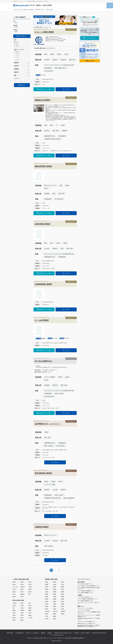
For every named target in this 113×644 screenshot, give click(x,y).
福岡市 (30, 589)
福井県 (55, 582)
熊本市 (30, 592)
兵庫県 (55, 606)
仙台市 (14, 584)
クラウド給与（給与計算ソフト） (85, 597)
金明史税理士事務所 (43, 224)
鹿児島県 (63, 611)
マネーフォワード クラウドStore (85, 608)
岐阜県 (55, 589)
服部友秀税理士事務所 (43, 166)
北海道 (47, 582)
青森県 (47, 584)
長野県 (55, 587)
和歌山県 (55, 611)
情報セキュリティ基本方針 (32, 633)
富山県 (47, 619)
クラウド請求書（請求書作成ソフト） (86, 591)
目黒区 (22, 606)
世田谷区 (22, 610)
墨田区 (14, 618)
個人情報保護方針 (20, 633)
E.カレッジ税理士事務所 (44, 32)
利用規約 (50, 633)
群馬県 (47, 602)
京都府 (55, 602)
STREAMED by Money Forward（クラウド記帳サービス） (89, 619)
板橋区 (30, 608)
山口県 (62, 584)
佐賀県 (62, 599)
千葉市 (14, 589)
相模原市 (22, 594)
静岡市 (14, 597)
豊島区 (22, 620)
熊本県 (62, 606)
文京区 (14, 613)
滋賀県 (55, 599)
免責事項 (43, 633)
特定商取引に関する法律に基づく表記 (63, 633)
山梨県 (55, 584)
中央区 (14, 606)
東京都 (47, 609)
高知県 (62, 594)
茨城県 (47, 597)
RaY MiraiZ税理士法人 (44, 361)
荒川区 (30, 606)
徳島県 (62, 587)
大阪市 (22, 592)
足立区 (30, 613)
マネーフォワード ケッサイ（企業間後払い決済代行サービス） (89, 613)
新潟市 (22, 582)
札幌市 (14, 582)
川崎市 (14, 594)
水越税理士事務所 (42, 527)
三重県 (55, 597)
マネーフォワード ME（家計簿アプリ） (87, 621)
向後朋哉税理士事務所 (43, 284)
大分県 (62, 609)
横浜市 (14, 592)
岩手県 (47, 587)
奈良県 (55, 609)
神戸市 (22, 597)
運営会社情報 (10, 633)
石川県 (47, 616)
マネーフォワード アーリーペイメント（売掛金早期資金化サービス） (89, 616)
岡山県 (55, 619)
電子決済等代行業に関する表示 (99, 633)
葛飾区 (30, 615)
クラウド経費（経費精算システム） (86, 593)
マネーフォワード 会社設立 (84, 610)
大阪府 (55, 604)
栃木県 (47, 599)
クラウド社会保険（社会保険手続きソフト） (88, 599)
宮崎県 (62, 604)
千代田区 (15, 603)
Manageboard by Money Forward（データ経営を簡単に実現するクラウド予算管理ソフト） (89, 626)
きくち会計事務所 (42, 320)
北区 (29, 603)
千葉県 (47, 606)
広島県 (62, 582)
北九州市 (30, 587)
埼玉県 (47, 604)
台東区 (14, 615)
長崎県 (62, 602)
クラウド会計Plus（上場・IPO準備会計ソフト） (89, 586)
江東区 (14, 620)
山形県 (47, 592)
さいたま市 (15, 587)
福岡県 (62, 597)
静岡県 (55, 592)
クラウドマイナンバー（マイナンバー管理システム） (89, 603)
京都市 (22, 589)
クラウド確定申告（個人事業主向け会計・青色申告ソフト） (89, 588)
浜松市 (22, 584)
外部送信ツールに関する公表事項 (82, 633)
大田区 (22, 608)
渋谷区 (22, 613)
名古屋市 (22, 587)
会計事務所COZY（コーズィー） (48, 424)
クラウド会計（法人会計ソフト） (85, 584)
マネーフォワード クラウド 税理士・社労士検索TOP (23, 10)
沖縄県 (62, 614)
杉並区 (22, 618)
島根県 (55, 616)
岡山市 (30, 582)
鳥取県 (55, 614)
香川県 (62, 589)
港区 (14, 608)
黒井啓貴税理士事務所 (43, 473)
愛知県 (55, 594)
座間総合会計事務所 (43, 100)
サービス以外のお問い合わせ (57, 635)
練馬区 (30, 610)
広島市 (30, 584)
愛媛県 (62, 592)
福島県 (47, 594)
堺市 (29, 594)
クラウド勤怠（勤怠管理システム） (86, 601)
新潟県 (47, 614)
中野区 (22, 615)
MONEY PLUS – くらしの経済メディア (87, 623)
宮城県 (47, 589)
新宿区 (14, 610)
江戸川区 (30, 618)
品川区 (22, 603)
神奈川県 (47, 611)
